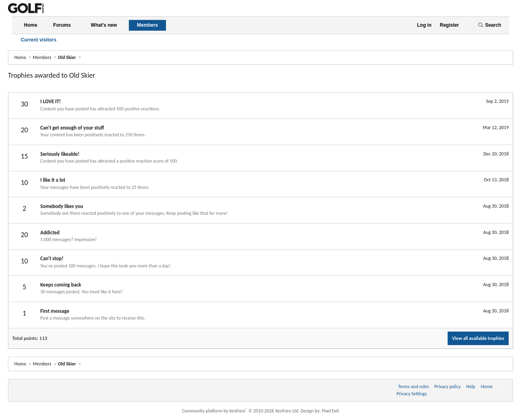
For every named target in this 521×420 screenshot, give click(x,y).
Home (31, 25)
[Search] (489, 25)
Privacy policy (448, 387)
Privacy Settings (412, 394)
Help (471, 387)
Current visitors (38, 40)
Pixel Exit (331, 411)
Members (147, 25)
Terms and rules (413, 387)
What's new (104, 25)
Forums (62, 25)
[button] (77, 25)
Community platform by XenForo (241, 411)
